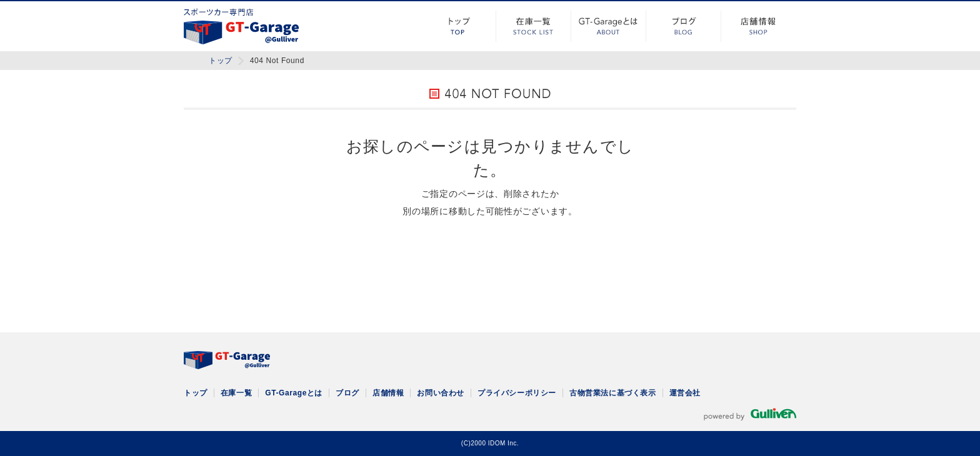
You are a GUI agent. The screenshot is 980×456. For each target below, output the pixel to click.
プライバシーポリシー (517, 393)
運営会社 (685, 393)
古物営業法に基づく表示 (613, 393)
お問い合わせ (441, 393)
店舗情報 (759, 26)
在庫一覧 (534, 26)
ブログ (684, 26)
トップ (459, 26)
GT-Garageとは (609, 26)
